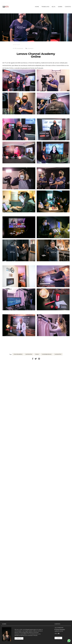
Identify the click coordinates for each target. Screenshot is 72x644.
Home (37, 7)
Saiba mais (19, 638)
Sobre (60, 7)
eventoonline (29, 354)
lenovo (37, 354)
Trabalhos (45, 7)
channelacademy (18, 354)
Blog (54, 7)
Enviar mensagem (60, 629)
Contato (68, 7)
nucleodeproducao (47, 354)
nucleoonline (58, 354)
